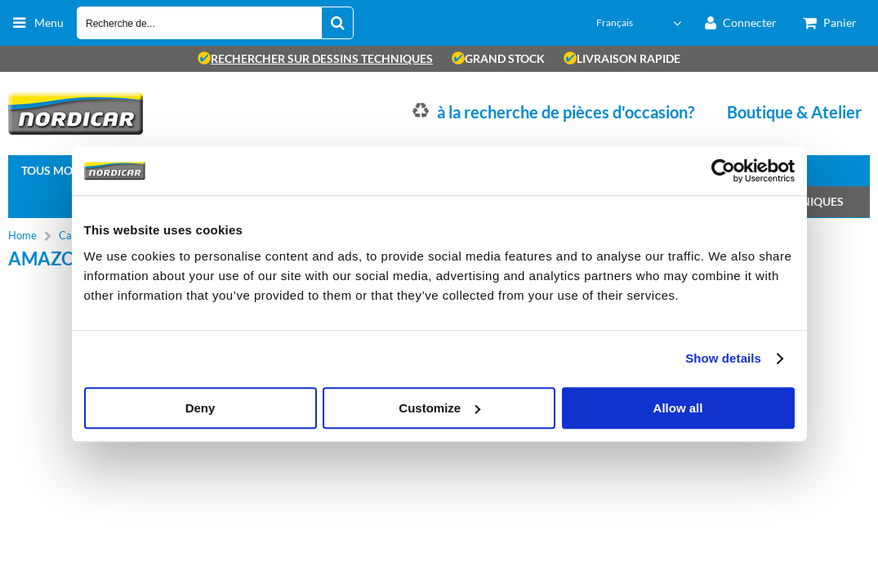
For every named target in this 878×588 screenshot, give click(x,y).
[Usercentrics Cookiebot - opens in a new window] (723, 171)
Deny (201, 408)
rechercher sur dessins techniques (315, 58)
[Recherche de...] (337, 23)
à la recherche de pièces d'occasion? (566, 112)
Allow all (678, 408)
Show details (723, 358)
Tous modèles (64, 170)
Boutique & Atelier (794, 112)
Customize (439, 408)
